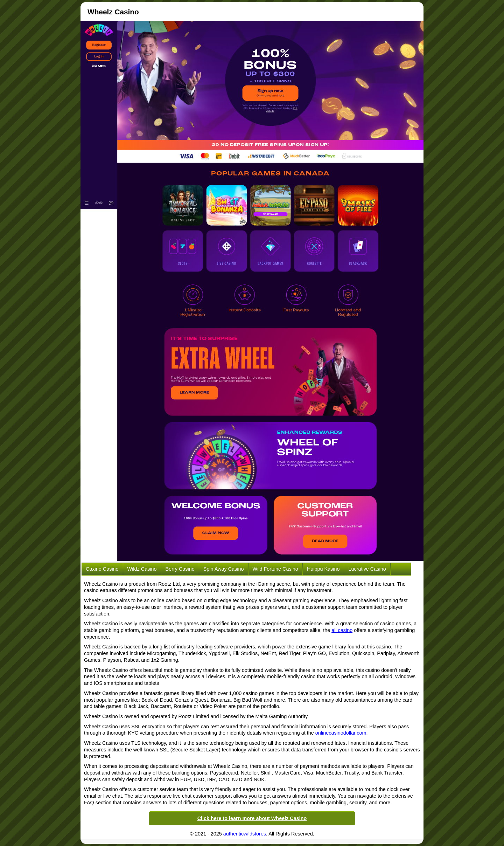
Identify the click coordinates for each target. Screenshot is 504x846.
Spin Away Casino (224, 569)
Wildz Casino (142, 569)
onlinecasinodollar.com (341, 733)
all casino (342, 630)
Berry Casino (180, 569)
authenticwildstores (245, 834)
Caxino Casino (102, 569)
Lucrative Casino (367, 569)
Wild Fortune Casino (275, 569)
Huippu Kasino (323, 569)
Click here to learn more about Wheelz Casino (252, 818)
